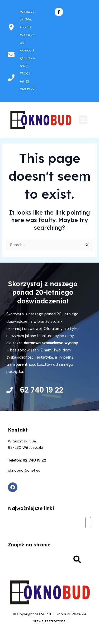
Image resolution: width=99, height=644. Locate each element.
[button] (83, 120)
